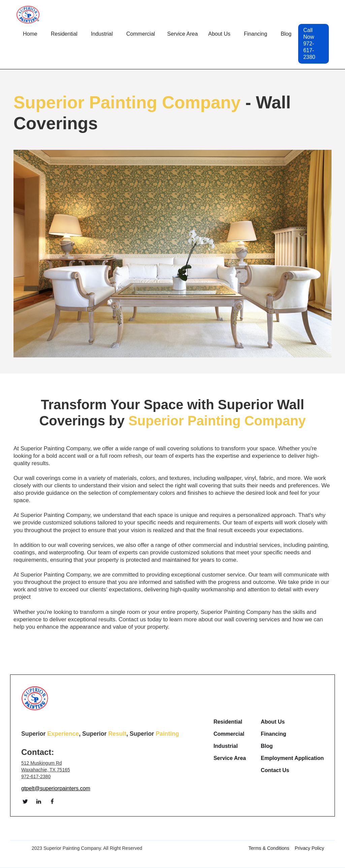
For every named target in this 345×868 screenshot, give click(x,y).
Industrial (226, 746)
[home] (28, 15)
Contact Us (275, 770)
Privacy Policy (309, 848)
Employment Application (292, 758)
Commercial (229, 734)
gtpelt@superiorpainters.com (56, 788)
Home (30, 34)
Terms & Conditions (269, 848)
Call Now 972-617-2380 (309, 44)
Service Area (230, 758)
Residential (228, 722)
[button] (64, 34)
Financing (256, 34)
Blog (286, 34)
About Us (273, 722)
